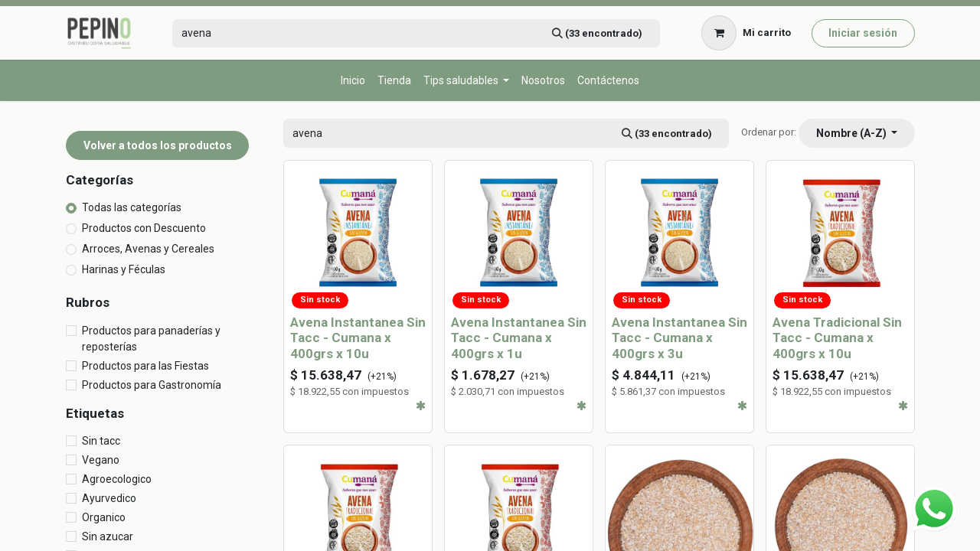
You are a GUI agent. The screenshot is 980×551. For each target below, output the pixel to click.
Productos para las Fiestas (145, 366)
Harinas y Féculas (124, 269)
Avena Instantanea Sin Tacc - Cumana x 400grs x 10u (358, 338)
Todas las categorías (132, 207)
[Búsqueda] (597, 33)
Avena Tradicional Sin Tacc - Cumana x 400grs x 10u (837, 338)
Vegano (101, 460)
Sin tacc (101, 441)
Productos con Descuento (144, 228)
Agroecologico (117, 479)
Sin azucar (108, 536)
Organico (104, 517)
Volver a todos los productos (158, 145)
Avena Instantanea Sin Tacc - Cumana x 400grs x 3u (679, 338)
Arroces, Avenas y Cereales (148, 249)
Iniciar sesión (863, 33)
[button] (857, 133)
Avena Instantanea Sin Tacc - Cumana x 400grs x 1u (519, 338)
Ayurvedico (109, 498)
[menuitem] (353, 81)
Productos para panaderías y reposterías (151, 339)
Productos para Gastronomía (152, 385)
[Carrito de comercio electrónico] (746, 33)
